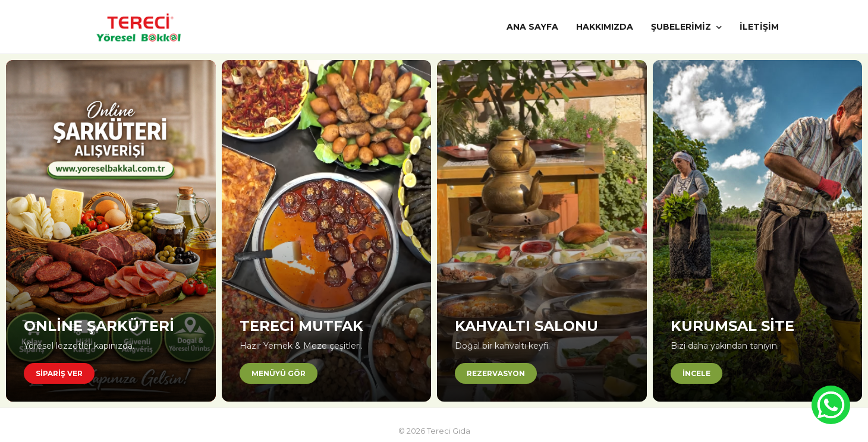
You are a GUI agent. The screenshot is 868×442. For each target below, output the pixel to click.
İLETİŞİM (759, 27)
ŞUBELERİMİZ (686, 27)
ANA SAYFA (532, 27)
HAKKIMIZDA (605, 27)
